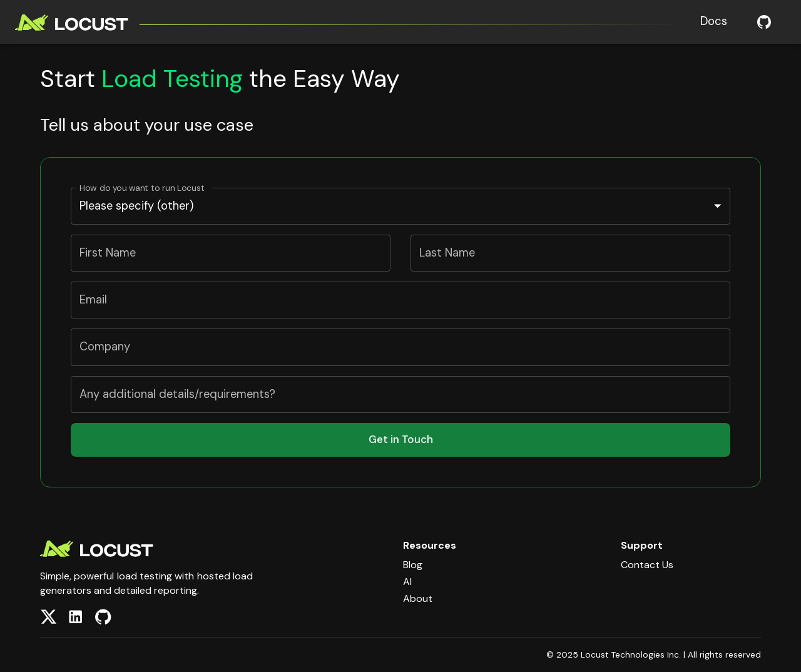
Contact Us (647, 565)
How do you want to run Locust (142, 188)
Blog (413, 565)
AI (407, 582)
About (418, 598)
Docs (714, 21)
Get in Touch (401, 439)
